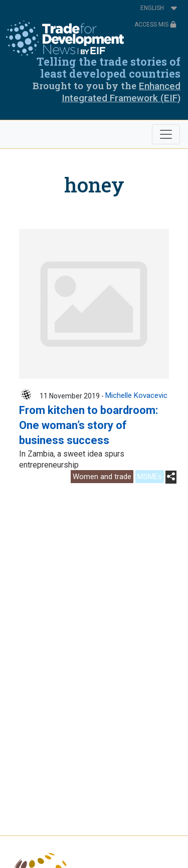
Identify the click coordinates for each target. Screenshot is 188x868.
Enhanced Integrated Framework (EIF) (121, 92)
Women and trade (102, 477)
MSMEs (150, 477)
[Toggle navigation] (166, 134)
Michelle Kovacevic (136, 395)
